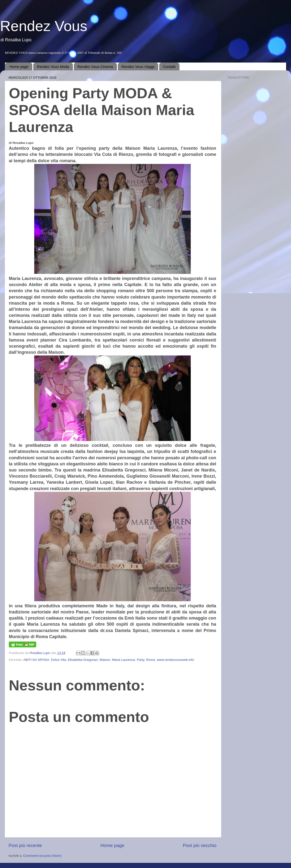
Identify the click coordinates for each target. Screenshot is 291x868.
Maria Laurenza (123, 660)
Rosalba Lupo (40, 653)
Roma (151, 660)
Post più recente (25, 845)
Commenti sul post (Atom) (42, 856)
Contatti (169, 67)
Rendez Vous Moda (53, 67)
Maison (105, 660)
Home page (19, 67)
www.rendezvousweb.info (175, 660)
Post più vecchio (200, 845)
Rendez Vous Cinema (95, 67)
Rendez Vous (44, 26)
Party (141, 660)
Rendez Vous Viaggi (138, 67)
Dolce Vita (59, 660)
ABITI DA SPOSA (36, 660)
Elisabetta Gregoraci (83, 660)
